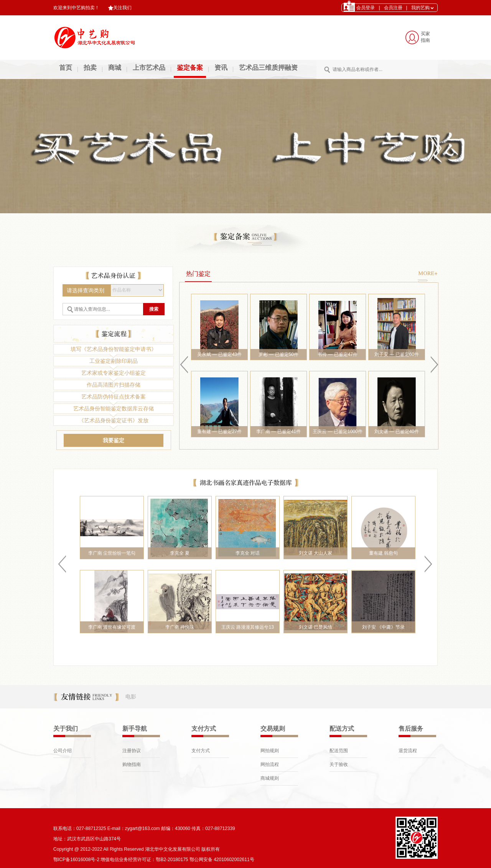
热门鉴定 (198, 274)
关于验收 (339, 764)
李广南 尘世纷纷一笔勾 (112, 553)
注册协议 (132, 751)
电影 (131, 697)
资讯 (221, 68)
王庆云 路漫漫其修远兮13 (248, 627)
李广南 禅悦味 (180, 627)
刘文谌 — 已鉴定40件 (397, 432)
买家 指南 (425, 37)
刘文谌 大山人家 (316, 553)
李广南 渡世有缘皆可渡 (112, 627)
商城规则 (270, 778)
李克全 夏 (180, 553)
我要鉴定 (114, 440)
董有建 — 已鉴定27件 (219, 432)
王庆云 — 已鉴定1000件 (337, 432)
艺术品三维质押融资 (268, 68)
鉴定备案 (190, 68)
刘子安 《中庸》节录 (383, 627)
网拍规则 (270, 751)
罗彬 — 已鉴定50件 (278, 354)
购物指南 (132, 764)
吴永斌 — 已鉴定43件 (219, 354)
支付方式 (201, 751)
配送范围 (339, 751)
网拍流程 (270, 764)
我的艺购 (422, 8)
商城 (115, 68)
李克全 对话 (248, 553)
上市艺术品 (149, 68)
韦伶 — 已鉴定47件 (338, 354)
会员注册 (393, 8)
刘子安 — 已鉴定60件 (397, 354)
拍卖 (90, 68)
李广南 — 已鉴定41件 (278, 432)
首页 (66, 68)
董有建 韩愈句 (383, 553)
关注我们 (120, 8)
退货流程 (408, 751)
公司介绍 (63, 751)
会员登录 (366, 8)
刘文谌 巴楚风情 (316, 627)
